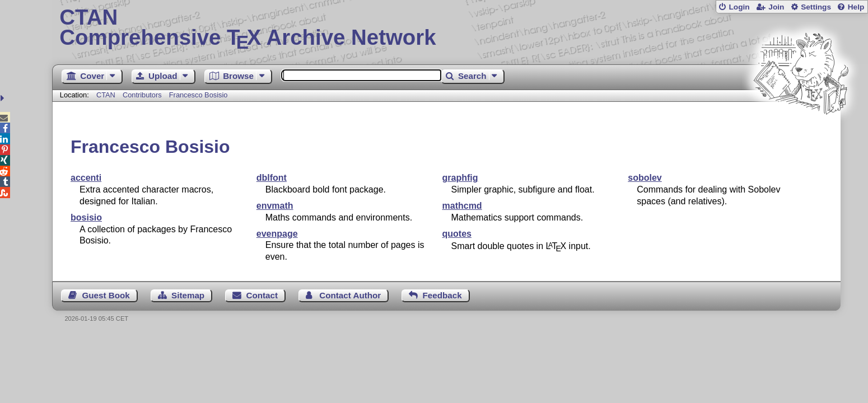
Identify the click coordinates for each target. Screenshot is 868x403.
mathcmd (462, 206)
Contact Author (350, 295)
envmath (275, 206)
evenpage (277, 234)
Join (776, 7)
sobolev (645, 178)
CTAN (106, 95)
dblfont (272, 178)
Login (739, 7)
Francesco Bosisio (199, 95)
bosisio (86, 217)
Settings (816, 7)
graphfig (460, 178)
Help (856, 7)
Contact (262, 295)
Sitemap (188, 295)
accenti (86, 178)
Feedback (442, 295)
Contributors (142, 95)
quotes (457, 234)
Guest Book (106, 295)
